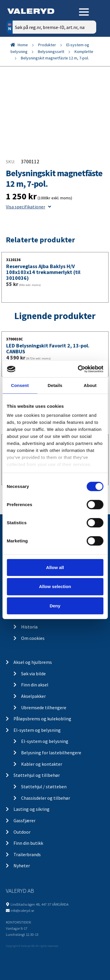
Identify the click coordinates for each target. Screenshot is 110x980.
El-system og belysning (37, 730)
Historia (29, 627)
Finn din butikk (28, 843)
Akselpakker (33, 696)
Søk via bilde (33, 674)
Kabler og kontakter (42, 764)
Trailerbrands (27, 854)
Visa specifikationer (28, 207)
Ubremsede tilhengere (44, 707)
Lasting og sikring (32, 809)
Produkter (47, 45)
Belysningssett (51, 52)
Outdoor (22, 832)
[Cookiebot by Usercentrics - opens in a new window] (78, 369)
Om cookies (33, 638)
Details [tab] (55, 385)
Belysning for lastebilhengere (51, 753)
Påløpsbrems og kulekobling (42, 719)
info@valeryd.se (22, 910)
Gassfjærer (24, 820)
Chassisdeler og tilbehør (46, 798)
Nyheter (22, 866)
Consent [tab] (20, 385)
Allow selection (55, 586)
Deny (55, 606)
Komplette (84, 52)
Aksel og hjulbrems (33, 662)
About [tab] (90, 385)
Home (23, 45)
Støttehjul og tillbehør (37, 775)
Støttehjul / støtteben (44, 787)
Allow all (55, 567)
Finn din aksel (35, 685)
